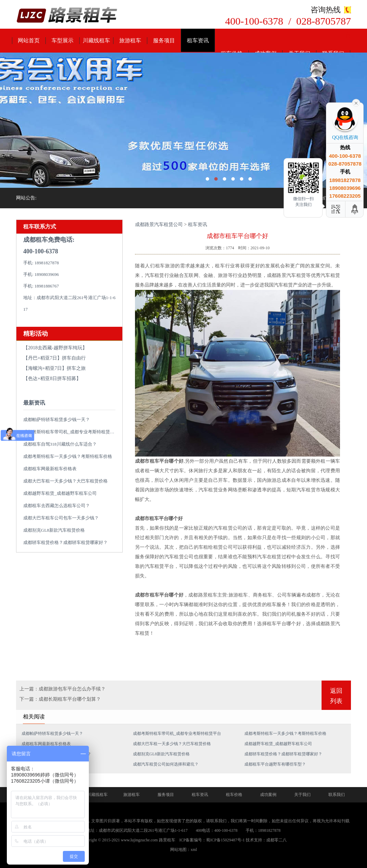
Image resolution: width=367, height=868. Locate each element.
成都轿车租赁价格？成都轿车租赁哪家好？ (65, 542)
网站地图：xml (184, 850)
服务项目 (164, 40)
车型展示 (63, 40)
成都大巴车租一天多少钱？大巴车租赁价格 (65, 481)
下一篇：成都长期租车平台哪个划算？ (60, 699)
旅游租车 (130, 40)
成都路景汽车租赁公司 (159, 225)
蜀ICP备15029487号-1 (225, 840)
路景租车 (167, 840)
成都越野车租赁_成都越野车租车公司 (60, 493)
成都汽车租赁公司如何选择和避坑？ (166, 764)
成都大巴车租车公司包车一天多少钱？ (61, 518)
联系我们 (337, 795)
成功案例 (268, 795)
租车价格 (234, 795)
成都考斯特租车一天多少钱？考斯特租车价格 (68, 456)
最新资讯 (34, 403)
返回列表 (336, 696)
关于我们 (302, 795)
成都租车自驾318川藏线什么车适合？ (60, 444)
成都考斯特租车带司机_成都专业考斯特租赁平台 (71, 432)
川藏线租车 (96, 40)
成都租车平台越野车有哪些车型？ (275, 764)
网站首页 (29, 40)
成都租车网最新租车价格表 (50, 469)
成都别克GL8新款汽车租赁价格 (54, 530)
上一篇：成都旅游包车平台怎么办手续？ (63, 689)
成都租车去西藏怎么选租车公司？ (57, 506)
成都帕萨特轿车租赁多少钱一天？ (57, 419)
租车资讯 (198, 40)
